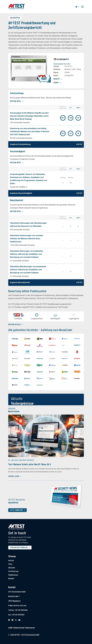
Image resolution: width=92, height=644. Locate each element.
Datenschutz (19, 628)
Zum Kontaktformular (20, 548)
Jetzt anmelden (18, 510)
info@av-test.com (20, 606)
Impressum (30, 628)
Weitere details (15, 325)
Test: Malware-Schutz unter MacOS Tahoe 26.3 (30, 464)
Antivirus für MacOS (27, 460)
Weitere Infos (17, 101)
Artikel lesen (15, 476)
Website (58, 79)
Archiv (57, 83)
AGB (10, 628)
